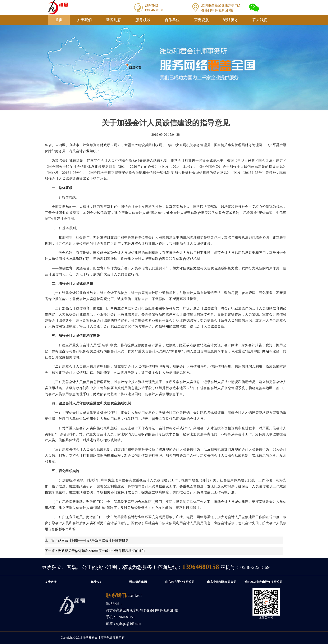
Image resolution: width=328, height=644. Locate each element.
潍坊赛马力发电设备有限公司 (265, 582)
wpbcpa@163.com (129, 624)
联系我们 (260, 20)
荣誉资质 (201, 20)
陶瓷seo (97, 582)
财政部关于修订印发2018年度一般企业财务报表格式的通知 (102, 551)
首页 (59, 20)
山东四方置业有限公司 (181, 582)
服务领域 (143, 20)
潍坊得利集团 (139, 582)
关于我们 (84, 20)
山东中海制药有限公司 (223, 582)
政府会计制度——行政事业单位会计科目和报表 (93, 540)
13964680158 (201, 567)
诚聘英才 (231, 20)
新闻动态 (114, 20)
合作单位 (172, 20)
